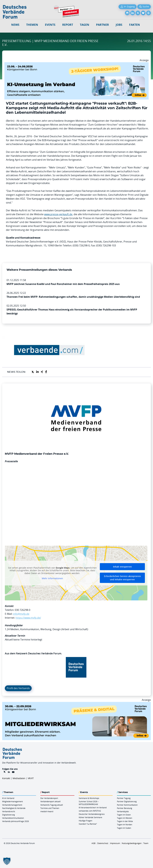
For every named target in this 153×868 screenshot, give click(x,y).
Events (50, 25)
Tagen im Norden (125, 824)
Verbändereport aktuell (50, 801)
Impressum (115, 843)
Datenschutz (103, 843)
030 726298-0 (23, 610)
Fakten (135, 25)
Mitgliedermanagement (12, 801)
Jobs (119, 25)
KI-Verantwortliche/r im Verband (93, 807)
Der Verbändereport (49, 798)
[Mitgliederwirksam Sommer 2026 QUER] (76, 704)
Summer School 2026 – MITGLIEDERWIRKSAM (89, 803)
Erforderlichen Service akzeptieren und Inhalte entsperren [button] (122, 578)
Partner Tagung (124, 798)
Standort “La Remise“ (88, 824)
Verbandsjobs (123, 811)
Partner (102, 25)
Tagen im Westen (125, 818)
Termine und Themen (50, 808)
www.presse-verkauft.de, (59, 214)
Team (146, 843)
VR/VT (31, 778)
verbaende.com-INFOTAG (90, 811)
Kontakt (6, 778)
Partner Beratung (125, 808)
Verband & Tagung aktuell (52, 805)
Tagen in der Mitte (125, 821)
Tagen (85, 25)
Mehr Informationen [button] (52, 578)
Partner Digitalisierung (127, 801)
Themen (32, 25)
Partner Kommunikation (127, 805)
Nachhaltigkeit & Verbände (14, 808)
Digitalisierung (8, 815)
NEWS (15, 25)
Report (68, 25)
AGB (93, 843)
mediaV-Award (47, 811)
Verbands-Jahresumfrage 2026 (16, 821)
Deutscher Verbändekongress (92, 814)
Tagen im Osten (124, 815)
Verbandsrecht (9, 811)
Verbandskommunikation (13, 818)
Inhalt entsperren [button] (122, 567)
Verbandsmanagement (12, 805)
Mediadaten (19, 778)
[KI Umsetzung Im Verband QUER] (76, 64)
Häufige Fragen (85, 821)
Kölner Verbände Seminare (90, 817)
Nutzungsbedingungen (132, 843)
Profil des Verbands (18, 688)
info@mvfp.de (21, 614)
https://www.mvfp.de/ (28, 618)
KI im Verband (8, 798)
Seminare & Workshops (89, 798)
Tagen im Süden (124, 828)
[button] (7, 861)
